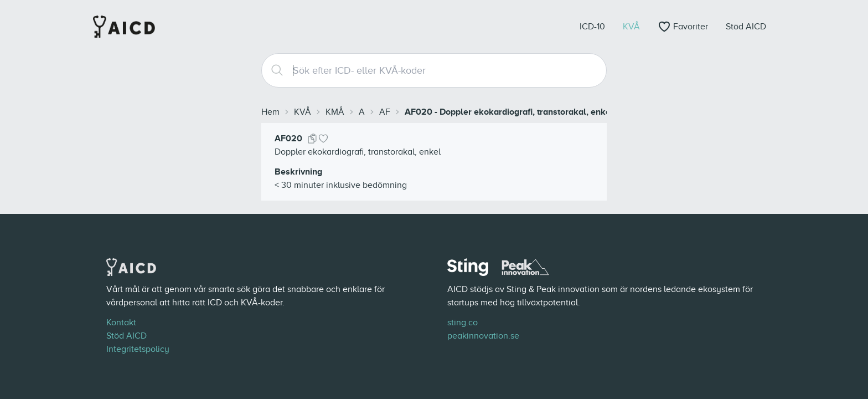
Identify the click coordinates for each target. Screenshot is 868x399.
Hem (270, 112)
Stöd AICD (126, 336)
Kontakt (121, 323)
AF (385, 112)
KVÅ (303, 112)
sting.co (463, 323)
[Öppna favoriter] (683, 27)
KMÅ (335, 112)
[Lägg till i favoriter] (323, 139)
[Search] (273, 70)
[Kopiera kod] (312, 139)
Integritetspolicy (138, 349)
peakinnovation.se (483, 336)
